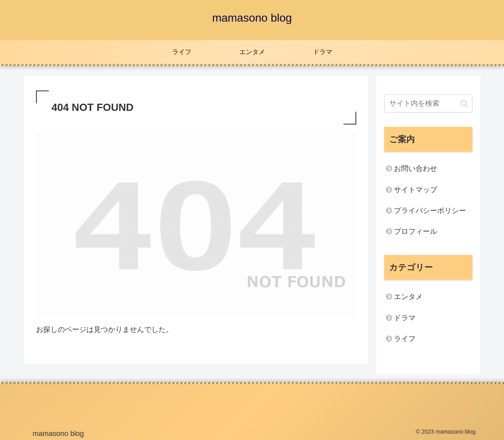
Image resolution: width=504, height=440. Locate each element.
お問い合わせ (416, 169)
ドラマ (405, 318)
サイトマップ (416, 190)
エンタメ (408, 297)
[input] (428, 103)
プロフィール (416, 231)
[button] (464, 103)
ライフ (405, 339)
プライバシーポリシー (430, 211)
